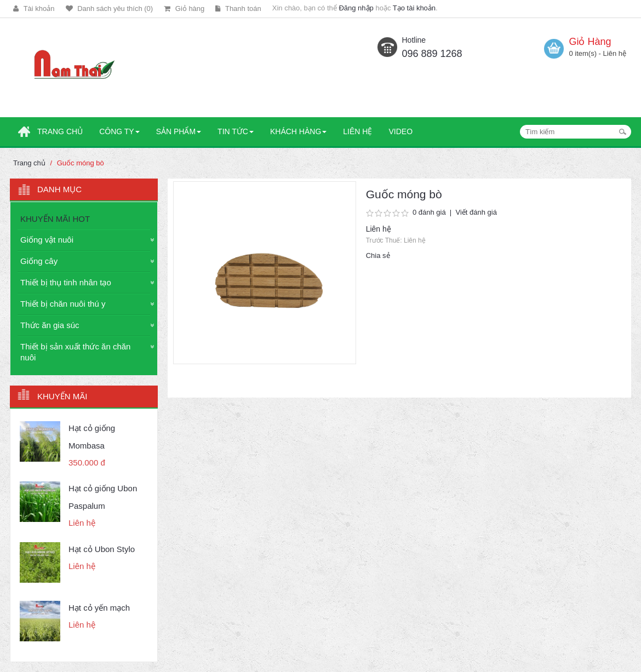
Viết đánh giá (476, 212)
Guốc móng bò (81, 163)
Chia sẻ (378, 255)
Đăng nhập (356, 8)
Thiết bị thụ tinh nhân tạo (66, 282)
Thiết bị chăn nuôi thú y (63, 304)
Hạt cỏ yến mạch (99, 608)
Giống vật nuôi (47, 240)
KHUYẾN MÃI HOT (55, 219)
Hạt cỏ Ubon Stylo (102, 549)
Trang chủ (29, 163)
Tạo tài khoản (414, 8)
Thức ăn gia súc (50, 325)
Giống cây (39, 261)
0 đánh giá (429, 212)
